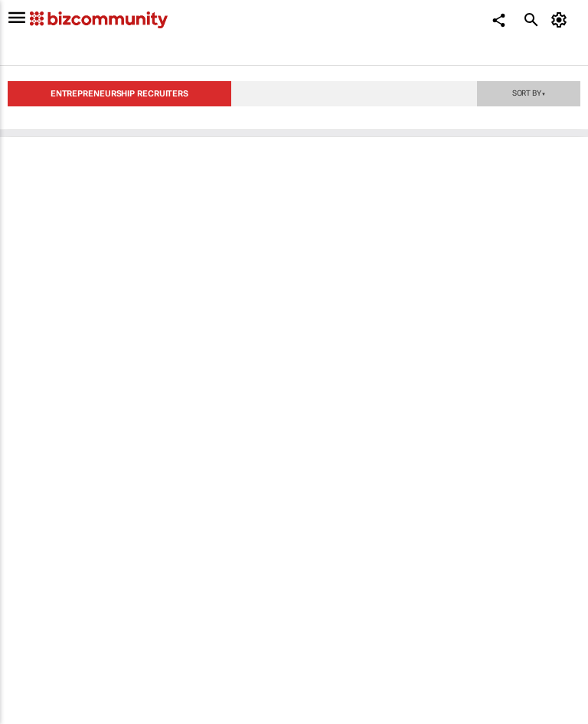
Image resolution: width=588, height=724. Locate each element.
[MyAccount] (562, 20)
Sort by (529, 93)
